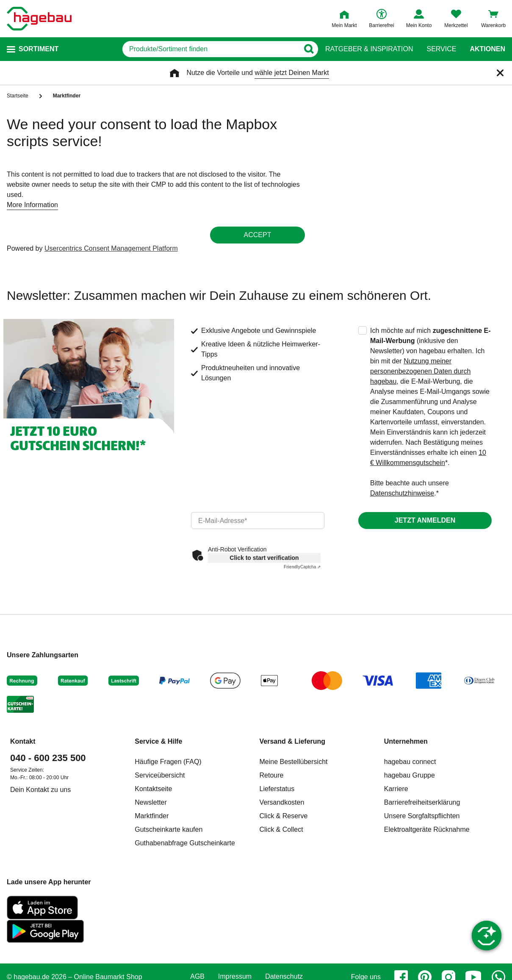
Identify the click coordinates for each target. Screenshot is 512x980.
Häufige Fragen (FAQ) (168, 762)
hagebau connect (410, 762)
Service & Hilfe (158, 741)
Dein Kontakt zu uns (40, 790)
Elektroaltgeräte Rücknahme (427, 829)
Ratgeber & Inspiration (369, 49)
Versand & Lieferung (293, 741)
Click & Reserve (284, 816)
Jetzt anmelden (425, 520)
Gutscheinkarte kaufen (169, 829)
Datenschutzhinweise (402, 493)
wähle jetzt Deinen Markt (292, 73)
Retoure (272, 775)
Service (441, 49)
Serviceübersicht (160, 775)
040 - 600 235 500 (48, 758)
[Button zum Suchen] (309, 49)
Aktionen (487, 49)
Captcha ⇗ (302, 567)
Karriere (396, 789)
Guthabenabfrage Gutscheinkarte (185, 843)
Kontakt (23, 741)
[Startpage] (39, 19)
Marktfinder (152, 816)
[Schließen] (500, 73)
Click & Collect (281, 829)
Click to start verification (264, 558)
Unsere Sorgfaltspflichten (422, 816)
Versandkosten (282, 802)
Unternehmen (406, 741)
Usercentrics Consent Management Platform (111, 248)
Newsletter (151, 802)
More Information (32, 205)
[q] (211, 49)
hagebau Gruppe (410, 775)
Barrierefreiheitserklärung (422, 802)
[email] (258, 520)
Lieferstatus (277, 789)
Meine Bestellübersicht (294, 762)
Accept (258, 235)
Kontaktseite (153, 789)
